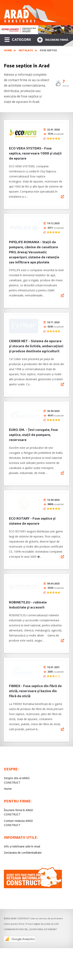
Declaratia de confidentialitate (23, 837)
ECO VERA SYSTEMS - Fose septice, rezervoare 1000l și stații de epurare (35, 153)
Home (8, 50)
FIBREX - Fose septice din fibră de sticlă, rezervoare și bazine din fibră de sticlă (35, 676)
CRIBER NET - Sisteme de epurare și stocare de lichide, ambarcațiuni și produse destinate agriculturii (36, 341)
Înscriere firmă (53, 39)
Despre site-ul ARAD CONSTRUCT (17, 765)
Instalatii (26, 50)
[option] (36, 30)
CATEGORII (18, 39)
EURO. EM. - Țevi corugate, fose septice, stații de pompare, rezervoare (33, 427)
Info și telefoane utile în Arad (22, 831)
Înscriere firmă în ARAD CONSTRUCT (18, 797)
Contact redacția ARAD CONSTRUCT (18, 808)
